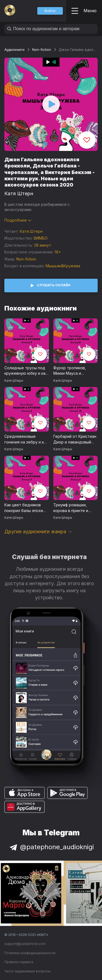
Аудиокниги (14, 49)
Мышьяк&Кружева (63, 266)
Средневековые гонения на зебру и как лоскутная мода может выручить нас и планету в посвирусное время (26, 439)
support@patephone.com (25, 944)
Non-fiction (42, 49)
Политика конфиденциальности (30, 953)
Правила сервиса (19, 962)
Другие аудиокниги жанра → (38, 531)
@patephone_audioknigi (51, 847)
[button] (50, 11)
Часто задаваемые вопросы (27, 971)
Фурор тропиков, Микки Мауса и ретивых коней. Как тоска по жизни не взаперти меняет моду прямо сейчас (75, 371)
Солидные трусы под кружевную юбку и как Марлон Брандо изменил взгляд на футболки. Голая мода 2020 (26, 371)
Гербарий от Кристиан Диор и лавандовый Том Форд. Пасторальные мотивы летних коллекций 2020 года (75, 439)
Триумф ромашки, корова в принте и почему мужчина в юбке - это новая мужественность (71, 508)
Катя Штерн (19, 193)
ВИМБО (41, 238)
